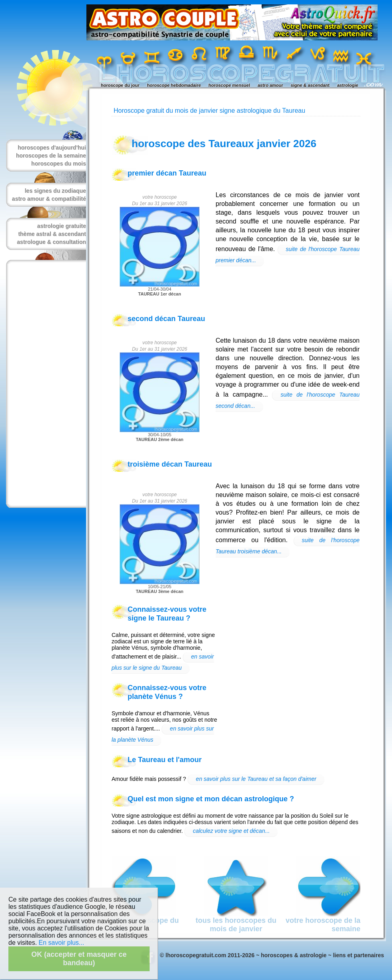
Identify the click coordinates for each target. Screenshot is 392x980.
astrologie (348, 85)
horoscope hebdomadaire (174, 85)
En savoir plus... (62, 943)
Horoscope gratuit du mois (151, 111)
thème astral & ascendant (52, 234)
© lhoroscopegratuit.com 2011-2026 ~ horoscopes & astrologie (243, 955)
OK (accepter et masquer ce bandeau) (79, 959)
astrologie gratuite (62, 226)
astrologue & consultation (51, 242)
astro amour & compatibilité (49, 199)
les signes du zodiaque (55, 191)
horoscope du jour (120, 85)
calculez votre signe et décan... (231, 831)
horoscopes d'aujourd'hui (52, 148)
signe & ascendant (310, 85)
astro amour (270, 85)
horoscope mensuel (229, 85)
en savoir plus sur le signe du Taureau (163, 662)
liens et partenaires (358, 955)
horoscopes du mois (59, 164)
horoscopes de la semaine (51, 156)
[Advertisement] (44, 384)
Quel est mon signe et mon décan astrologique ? (211, 799)
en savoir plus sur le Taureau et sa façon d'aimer (256, 779)
